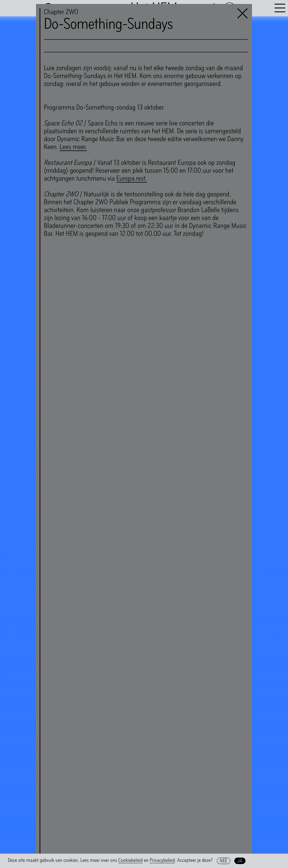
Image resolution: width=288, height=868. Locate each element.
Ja (240, 861)
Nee (223, 861)
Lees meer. (73, 147)
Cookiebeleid (131, 860)
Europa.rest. (132, 178)
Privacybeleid (162, 860)
